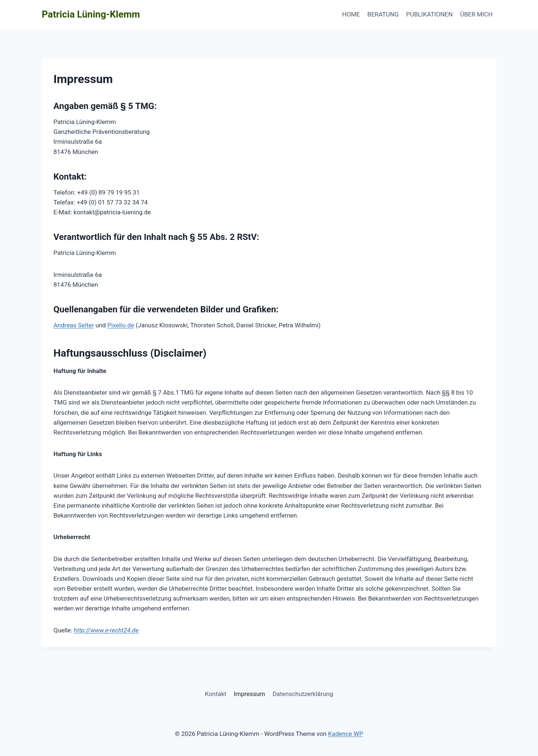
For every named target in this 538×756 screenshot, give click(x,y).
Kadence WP (345, 734)
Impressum (250, 694)
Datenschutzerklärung (303, 694)
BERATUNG (383, 14)
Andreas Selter (74, 325)
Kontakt (216, 694)
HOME (351, 14)
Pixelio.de (121, 325)
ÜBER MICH (476, 14)
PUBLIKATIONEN (429, 14)
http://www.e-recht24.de (106, 630)
